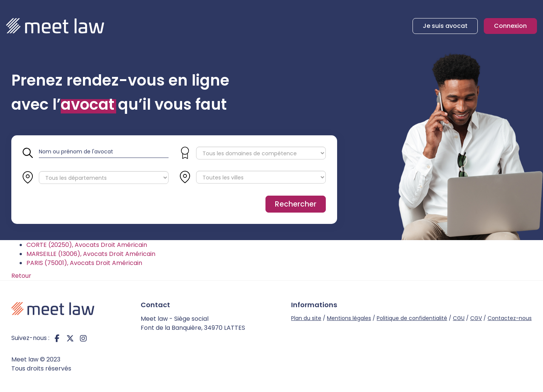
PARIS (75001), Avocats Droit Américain (84, 263)
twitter (70, 338)
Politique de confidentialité (412, 318)
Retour (21, 276)
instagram (83, 338)
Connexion (510, 26)
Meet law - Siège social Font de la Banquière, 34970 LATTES (193, 323)
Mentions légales (349, 318)
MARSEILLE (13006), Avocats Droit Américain (91, 254)
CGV (476, 318)
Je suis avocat (445, 26)
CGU (459, 318)
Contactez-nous (510, 318)
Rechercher (296, 204)
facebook (57, 338)
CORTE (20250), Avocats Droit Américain (87, 245)
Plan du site (306, 318)
